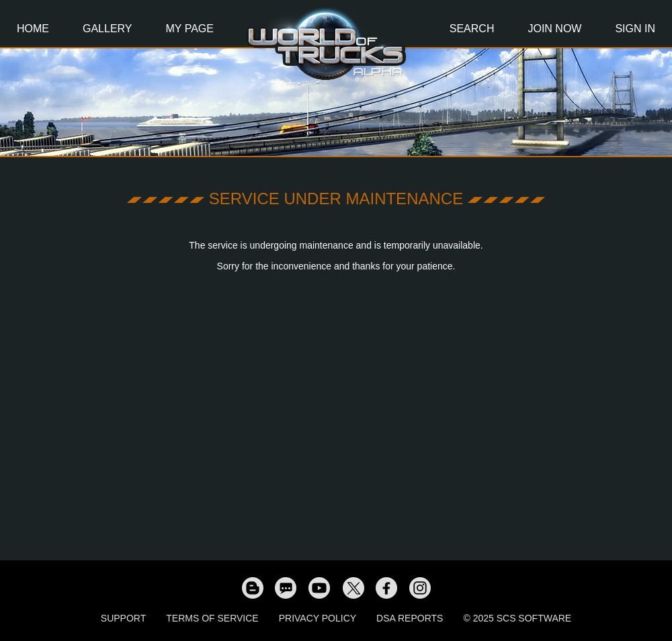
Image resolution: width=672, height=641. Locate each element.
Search (472, 29)
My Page (190, 29)
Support (123, 618)
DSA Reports (410, 618)
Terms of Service (212, 618)
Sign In (635, 29)
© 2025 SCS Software (517, 618)
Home (33, 29)
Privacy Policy (318, 618)
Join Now (554, 29)
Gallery (108, 29)
